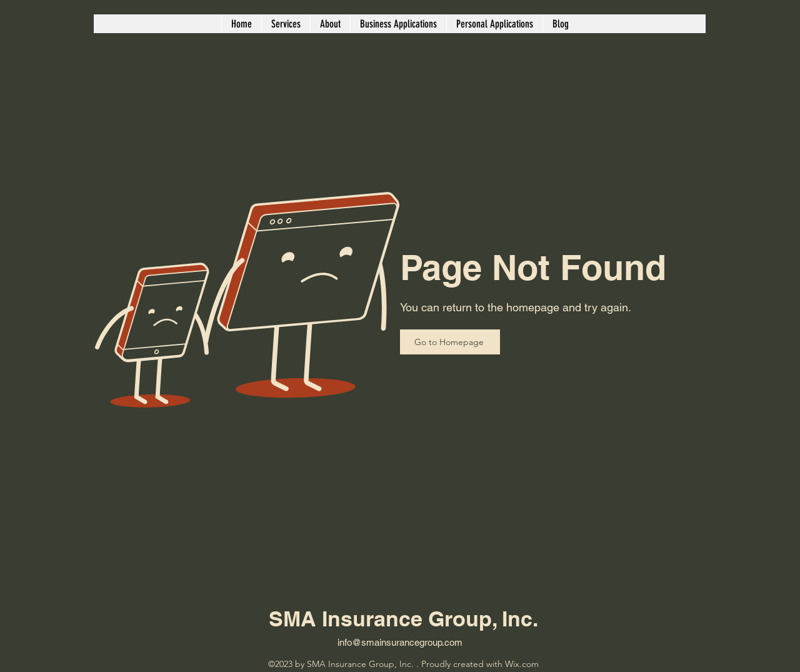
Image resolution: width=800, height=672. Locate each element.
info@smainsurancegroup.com (400, 642)
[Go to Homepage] (450, 342)
